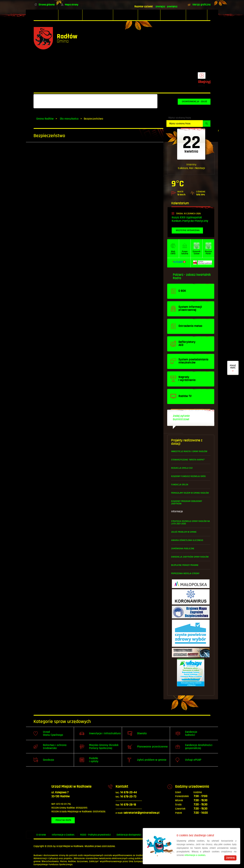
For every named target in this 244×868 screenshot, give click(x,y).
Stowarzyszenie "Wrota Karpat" (188, 460)
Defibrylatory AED (233, 368)
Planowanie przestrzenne (152, 747)
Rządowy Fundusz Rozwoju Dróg (188, 476)
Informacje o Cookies (63, 835)
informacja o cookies (195, 855)
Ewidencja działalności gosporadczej (199, 747)
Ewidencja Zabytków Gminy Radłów (190, 557)
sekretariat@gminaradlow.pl (138, 813)
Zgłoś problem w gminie (184, 532)
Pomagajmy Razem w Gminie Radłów (190, 493)
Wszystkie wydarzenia (188, 230)
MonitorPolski (208, 253)
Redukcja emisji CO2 (182, 468)
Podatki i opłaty (94, 760)
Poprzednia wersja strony (185, 573)
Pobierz (178, 275)
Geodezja (48, 760)
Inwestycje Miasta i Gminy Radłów (189, 451)
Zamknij (230, 858)
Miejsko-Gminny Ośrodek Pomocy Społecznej (104, 747)
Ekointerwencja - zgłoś (194, 102)
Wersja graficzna (201, 5)
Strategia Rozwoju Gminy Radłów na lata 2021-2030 (191, 522)
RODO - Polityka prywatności (95, 835)
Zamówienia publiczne (183, 549)
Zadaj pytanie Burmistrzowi (181, 418)
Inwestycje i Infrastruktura (105, 733)
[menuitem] (46, 15)
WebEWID (173, 253)
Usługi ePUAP (193, 760)
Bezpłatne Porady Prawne (185, 565)
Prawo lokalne (185, 253)
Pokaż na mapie (63, 820)
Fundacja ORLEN (180, 485)
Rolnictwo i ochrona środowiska (55, 747)
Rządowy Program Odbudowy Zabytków (187, 502)
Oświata (142, 733)
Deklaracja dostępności (129, 835)
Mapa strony (72, 5)
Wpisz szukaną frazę (180, 118)
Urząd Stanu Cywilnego (53, 733)
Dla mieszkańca (69, 119)
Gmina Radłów (45, 119)
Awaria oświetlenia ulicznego (187, 540)
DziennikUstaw (197, 253)
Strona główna (47, 5)
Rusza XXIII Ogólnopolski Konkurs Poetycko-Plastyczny (190, 219)
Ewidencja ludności (191, 733)
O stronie (41, 835)
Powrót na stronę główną (55, 38)
